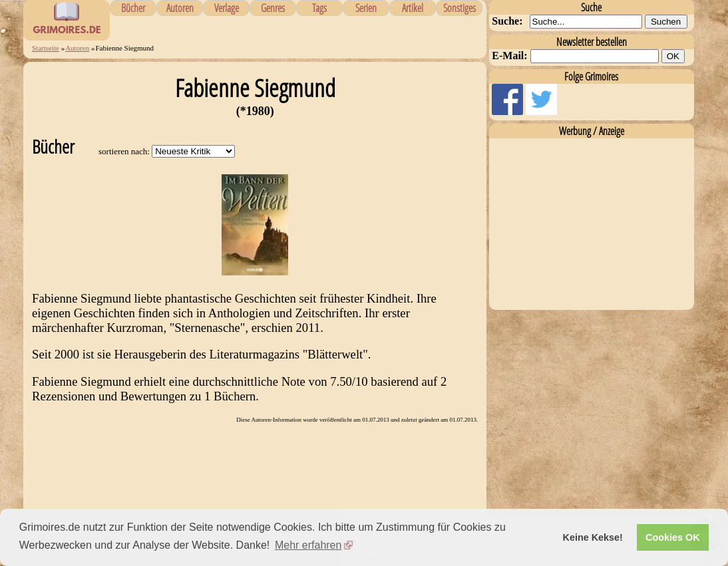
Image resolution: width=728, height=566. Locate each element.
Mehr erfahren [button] (308, 545)
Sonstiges (459, 8)
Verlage (227, 8)
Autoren (180, 8)
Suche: (507, 21)
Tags (319, 8)
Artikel (413, 8)
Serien (366, 8)
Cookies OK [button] (673, 537)
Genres (273, 8)
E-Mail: (509, 56)
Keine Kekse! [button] (593, 537)
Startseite (46, 48)
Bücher (133, 8)
